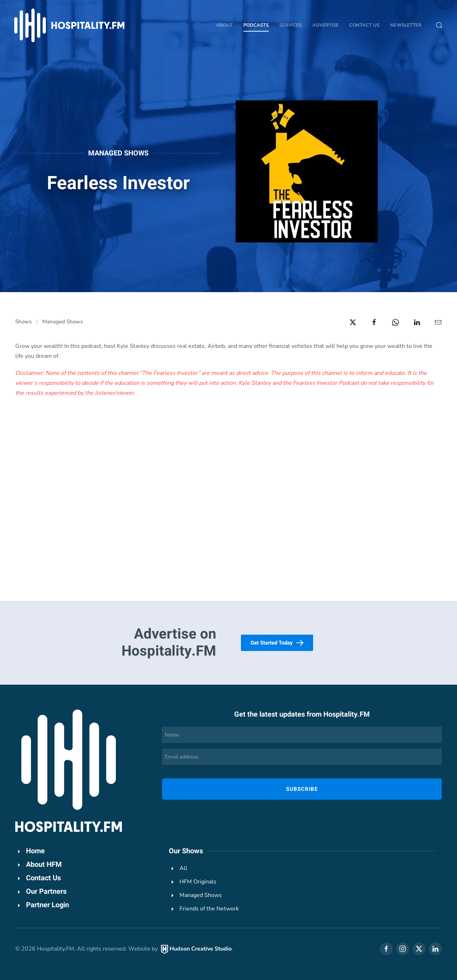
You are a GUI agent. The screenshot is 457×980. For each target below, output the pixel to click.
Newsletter (406, 25)
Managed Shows (118, 153)
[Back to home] (69, 25)
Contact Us (364, 25)
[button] (439, 25)
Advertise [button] (326, 25)
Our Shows (185, 851)
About (224, 25)
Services (291, 25)
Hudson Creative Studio (200, 949)
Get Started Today (277, 643)
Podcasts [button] (256, 25)
